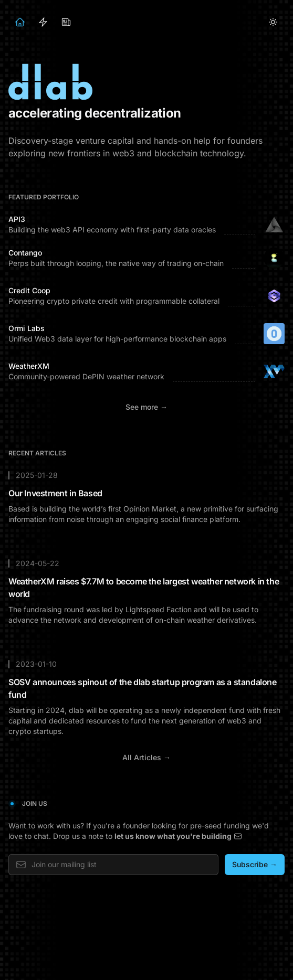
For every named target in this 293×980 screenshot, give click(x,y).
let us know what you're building (178, 836)
